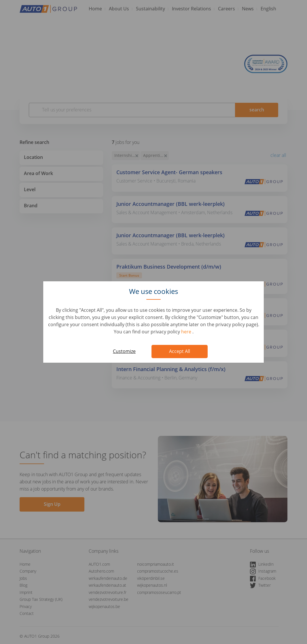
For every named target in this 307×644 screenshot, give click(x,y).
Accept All (180, 351)
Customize (124, 351)
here (187, 332)
